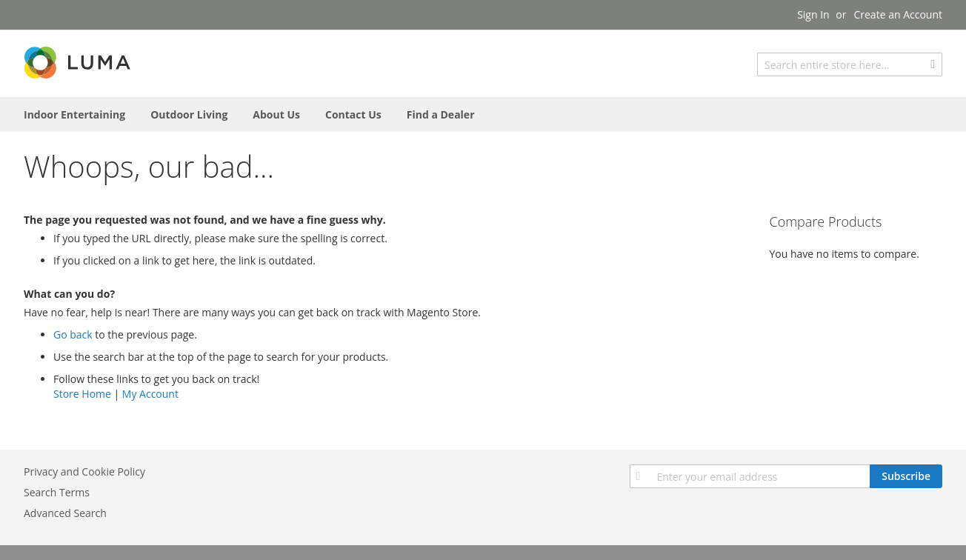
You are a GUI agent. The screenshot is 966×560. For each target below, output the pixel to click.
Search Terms (57, 492)
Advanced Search (65, 513)
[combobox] (850, 64)
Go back (73, 334)
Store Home (82, 394)
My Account (150, 394)
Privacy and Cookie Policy (84, 471)
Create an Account (898, 14)
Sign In (813, 14)
